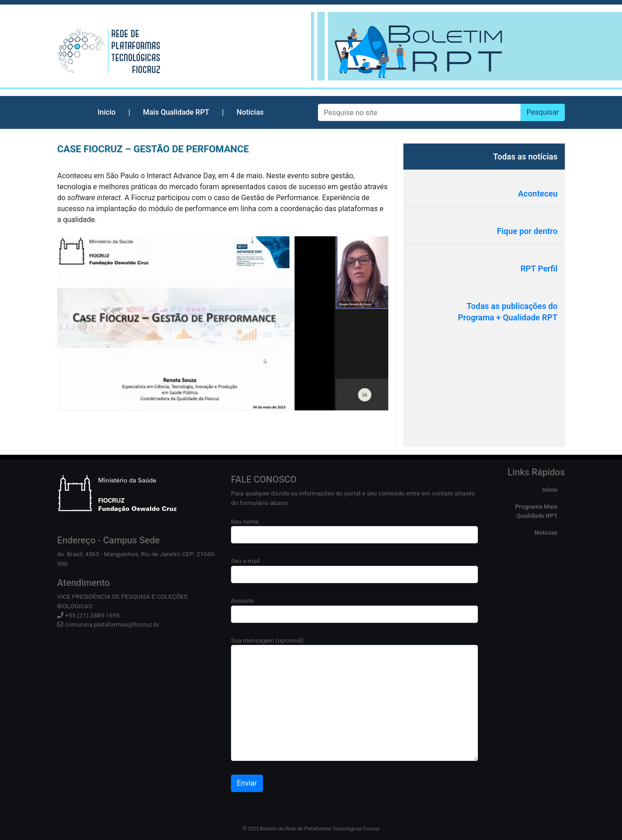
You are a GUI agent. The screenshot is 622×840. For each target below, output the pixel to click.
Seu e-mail (354, 570)
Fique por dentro (527, 231)
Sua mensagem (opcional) (354, 699)
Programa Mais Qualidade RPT (536, 511)
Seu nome (354, 531)
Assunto (354, 610)
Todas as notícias (525, 157)
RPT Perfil (539, 268)
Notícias (250, 112)
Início (106, 112)
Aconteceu (538, 194)
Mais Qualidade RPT (176, 112)
